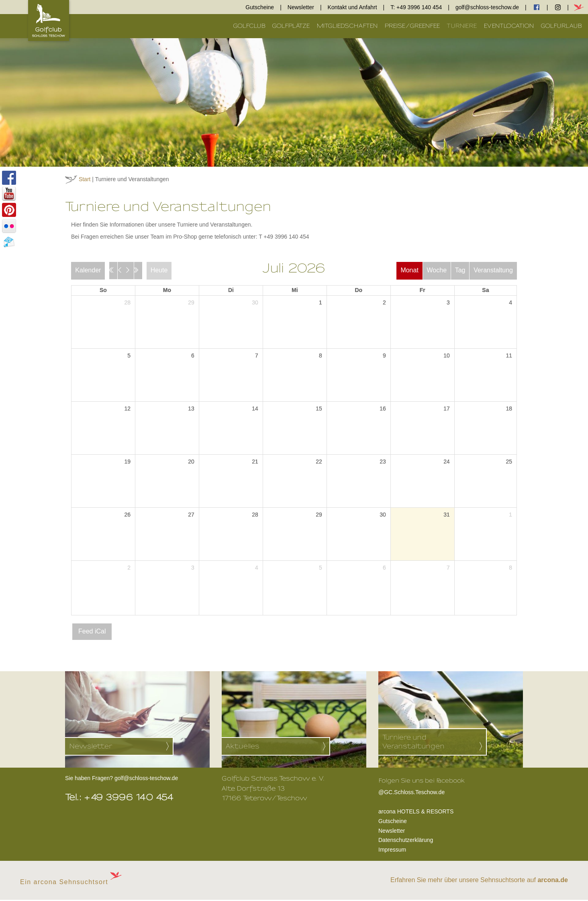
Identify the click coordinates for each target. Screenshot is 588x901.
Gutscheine (260, 7)
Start (85, 179)
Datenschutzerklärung (406, 841)
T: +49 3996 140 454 (416, 7)
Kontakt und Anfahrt (352, 7)
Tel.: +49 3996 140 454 (119, 799)
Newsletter (301, 7)
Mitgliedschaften (347, 26)
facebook (537, 7)
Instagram (558, 7)
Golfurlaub (561, 26)
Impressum (392, 851)
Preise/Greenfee (412, 26)
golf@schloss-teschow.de (487, 7)
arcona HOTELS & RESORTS (416, 813)
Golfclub (249, 26)
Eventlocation (509, 26)
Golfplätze (291, 26)
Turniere (462, 26)
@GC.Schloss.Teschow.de (422, 793)
